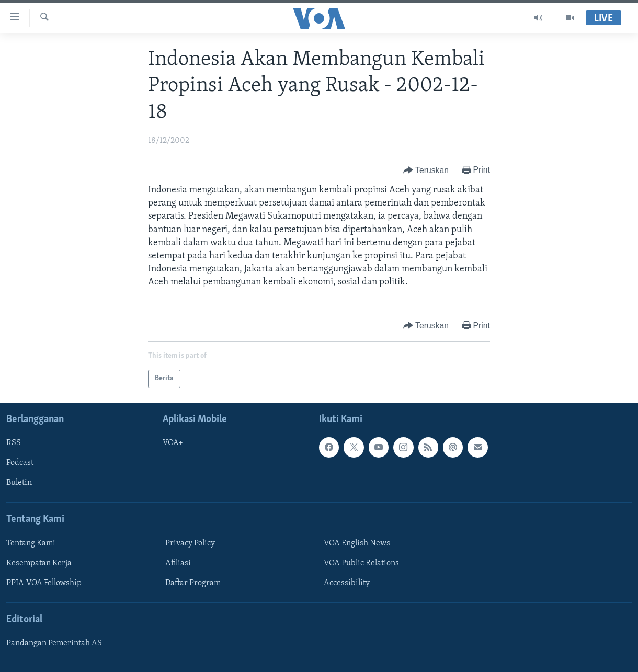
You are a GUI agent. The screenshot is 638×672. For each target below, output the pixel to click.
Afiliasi (178, 563)
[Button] (426, 171)
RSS (14, 443)
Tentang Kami (31, 543)
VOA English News (357, 543)
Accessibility (347, 583)
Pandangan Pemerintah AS (54, 643)
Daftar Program (193, 583)
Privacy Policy (190, 543)
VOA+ (173, 443)
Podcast (20, 463)
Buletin (19, 483)
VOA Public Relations (361, 563)
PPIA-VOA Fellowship (44, 583)
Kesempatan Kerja (39, 563)
